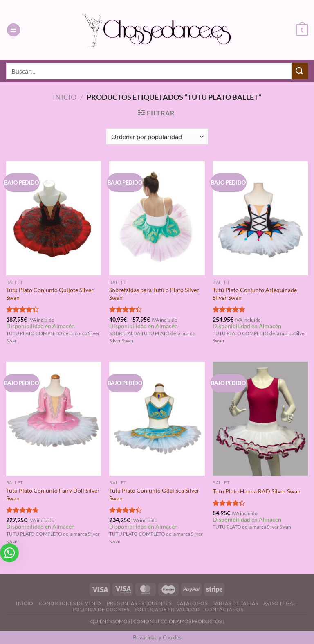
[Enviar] (300, 71)
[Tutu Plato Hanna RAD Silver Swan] (260, 419)
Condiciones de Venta (70, 603)
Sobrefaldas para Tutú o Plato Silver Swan (154, 294)
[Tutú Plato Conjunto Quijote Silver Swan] (54, 218)
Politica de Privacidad (167, 609)
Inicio (65, 97)
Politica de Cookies (101, 609)
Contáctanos (224, 609)
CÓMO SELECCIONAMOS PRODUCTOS (177, 621)
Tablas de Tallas (235, 603)
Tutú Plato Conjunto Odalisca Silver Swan (154, 494)
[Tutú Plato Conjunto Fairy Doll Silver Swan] (54, 419)
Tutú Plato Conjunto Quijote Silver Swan (50, 294)
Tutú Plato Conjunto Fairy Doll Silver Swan (53, 494)
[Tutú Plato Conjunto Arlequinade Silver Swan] (260, 218)
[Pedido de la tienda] (157, 137)
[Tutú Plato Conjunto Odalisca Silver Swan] (157, 419)
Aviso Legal (280, 603)
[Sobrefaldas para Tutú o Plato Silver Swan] (157, 218)
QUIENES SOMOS (110, 621)
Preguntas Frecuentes (139, 603)
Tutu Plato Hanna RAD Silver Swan (257, 491)
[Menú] (13, 30)
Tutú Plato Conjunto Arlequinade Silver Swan (255, 294)
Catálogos (192, 603)
